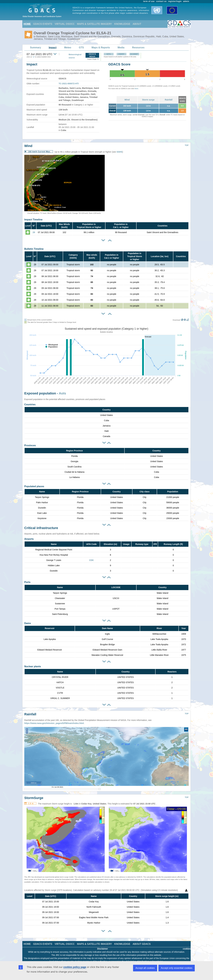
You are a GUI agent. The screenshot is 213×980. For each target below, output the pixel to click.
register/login (175, 1)
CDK (91, 560)
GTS (81, 48)
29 (34, 232)
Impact (53, 48)
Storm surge (148, 100)
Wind (127, 100)
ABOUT (137, 24)
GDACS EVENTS (43, 24)
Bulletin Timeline (34, 249)
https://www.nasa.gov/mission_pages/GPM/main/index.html (54, 719)
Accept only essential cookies (177, 968)
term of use (149, 1)
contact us (161, 1)
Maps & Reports (101, 48)
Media (121, 48)
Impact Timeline (33, 220)
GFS (109, 54)
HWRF (121, 54)
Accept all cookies (145, 968)
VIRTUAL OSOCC (65, 24)
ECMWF (134, 54)
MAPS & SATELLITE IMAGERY (94, 24)
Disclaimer (103, 944)
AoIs (62, 393)
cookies (187, 944)
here (136, 89)
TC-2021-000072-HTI (69, 84)
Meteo (68, 48)
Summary (36, 48)
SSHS (119, 152)
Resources (138, 48)
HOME (27, 24)
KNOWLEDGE (122, 24)
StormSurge (34, 793)
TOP (187, 145)
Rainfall (169, 100)
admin (186, 1)
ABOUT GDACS (142, 939)
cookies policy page (75, 967)
